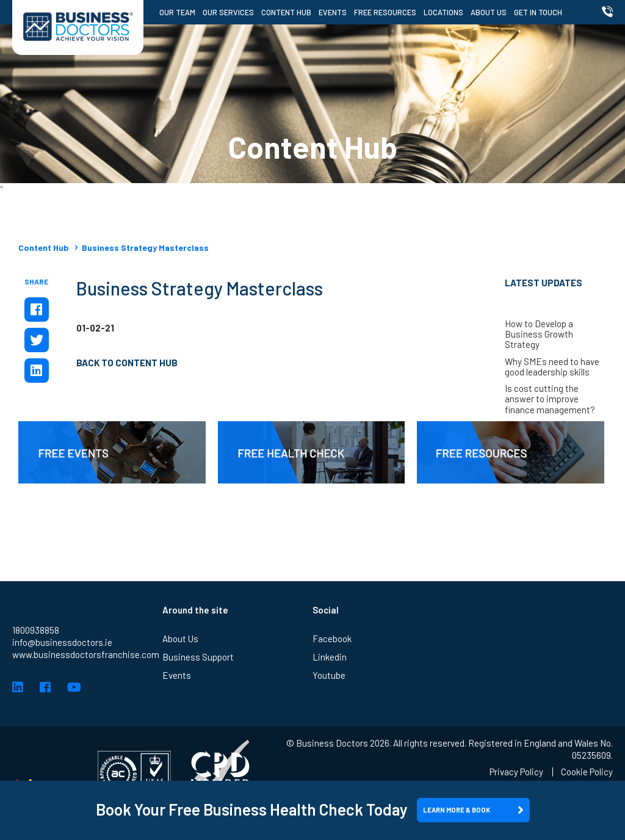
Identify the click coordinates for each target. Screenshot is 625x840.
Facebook (332, 639)
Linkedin (330, 657)
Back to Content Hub (127, 363)
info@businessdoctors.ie (62, 642)
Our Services (228, 12)
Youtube (329, 675)
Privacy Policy (516, 772)
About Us (489, 12)
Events (333, 12)
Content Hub (286, 12)
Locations (443, 12)
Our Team (177, 12)
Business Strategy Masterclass (145, 248)
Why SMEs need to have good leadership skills (552, 367)
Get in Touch (538, 12)
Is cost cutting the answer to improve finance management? (550, 399)
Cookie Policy (587, 772)
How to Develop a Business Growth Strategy (539, 335)
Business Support (198, 657)
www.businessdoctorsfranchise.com (86, 654)
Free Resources (385, 12)
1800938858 (36, 630)
